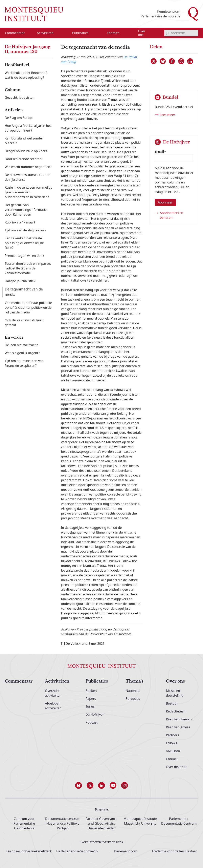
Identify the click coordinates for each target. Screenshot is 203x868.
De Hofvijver (95, 715)
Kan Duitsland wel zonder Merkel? (24, 141)
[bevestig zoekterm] (168, 33)
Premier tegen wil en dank (24, 256)
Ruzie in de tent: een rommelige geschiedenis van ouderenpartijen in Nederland (29, 192)
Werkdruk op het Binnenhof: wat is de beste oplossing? (26, 75)
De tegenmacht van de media (24, 292)
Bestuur (172, 704)
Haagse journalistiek (20, 281)
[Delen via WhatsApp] (181, 61)
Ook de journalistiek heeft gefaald (24, 323)
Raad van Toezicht (179, 719)
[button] (79, 785)
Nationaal (133, 691)
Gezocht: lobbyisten (20, 98)
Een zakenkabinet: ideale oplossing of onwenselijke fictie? (24, 243)
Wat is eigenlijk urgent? (22, 353)
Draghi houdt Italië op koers (26, 151)
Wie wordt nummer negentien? (28, 167)
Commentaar (19, 681)
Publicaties (97, 681)
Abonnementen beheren (171, 215)
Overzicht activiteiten (53, 693)
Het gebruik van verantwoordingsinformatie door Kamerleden (26, 210)
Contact (172, 759)
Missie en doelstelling (175, 693)
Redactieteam (176, 711)
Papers (91, 699)
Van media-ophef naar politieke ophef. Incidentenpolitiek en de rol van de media (28, 308)
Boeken (91, 691)
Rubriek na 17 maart (20, 222)
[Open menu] (64, 33)
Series (90, 707)
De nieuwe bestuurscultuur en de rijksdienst (28, 177)
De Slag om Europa (19, 118)
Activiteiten (57, 681)
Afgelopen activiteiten (53, 706)
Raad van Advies (178, 727)
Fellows (171, 743)
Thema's (135, 681)
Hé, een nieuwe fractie (22, 345)
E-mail (159, 152)
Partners (172, 735)
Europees (133, 699)
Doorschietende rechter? (23, 159)
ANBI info (173, 751)
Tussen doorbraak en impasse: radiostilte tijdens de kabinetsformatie (28, 268)
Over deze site (177, 767)
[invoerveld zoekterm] (181, 33)
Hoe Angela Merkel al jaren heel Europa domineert (29, 128)
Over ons (175, 681)
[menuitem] (17, 33)
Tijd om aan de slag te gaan (25, 230)
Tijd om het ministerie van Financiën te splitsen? (24, 363)
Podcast (91, 723)
